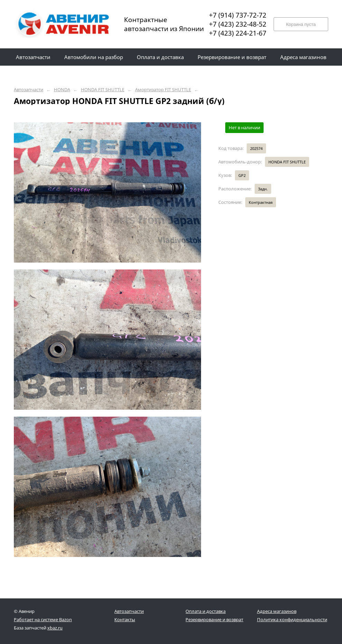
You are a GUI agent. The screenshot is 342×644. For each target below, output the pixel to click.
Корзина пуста (301, 24)
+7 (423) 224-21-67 (238, 33)
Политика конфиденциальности (292, 619)
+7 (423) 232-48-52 (238, 24)
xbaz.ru (55, 628)
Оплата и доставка (206, 611)
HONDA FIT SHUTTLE (103, 90)
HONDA (62, 90)
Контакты (125, 619)
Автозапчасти (28, 90)
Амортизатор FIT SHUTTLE (163, 90)
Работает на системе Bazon (43, 619)
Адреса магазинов (277, 611)
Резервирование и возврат (214, 619)
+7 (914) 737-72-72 (238, 15)
